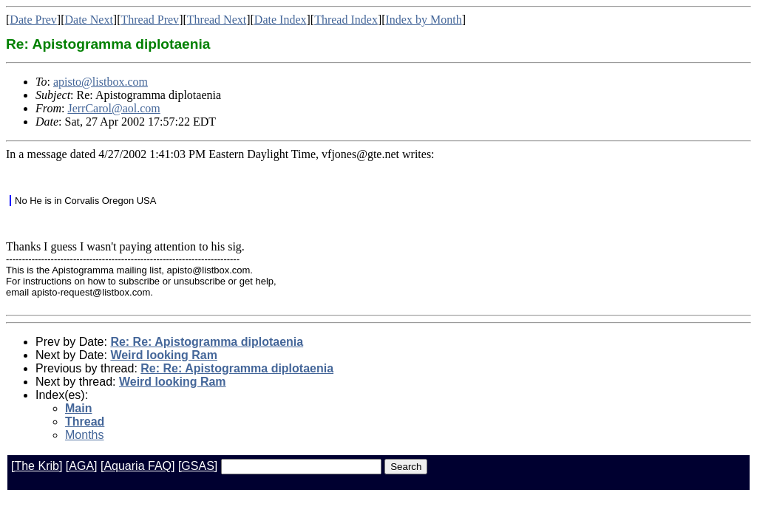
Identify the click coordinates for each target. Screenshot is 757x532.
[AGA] (82, 466)
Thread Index (346, 20)
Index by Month (424, 20)
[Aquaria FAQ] (138, 466)
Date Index (281, 20)
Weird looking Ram (164, 355)
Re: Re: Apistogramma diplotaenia (207, 342)
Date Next (89, 20)
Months (84, 435)
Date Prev (33, 20)
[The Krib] (37, 466)
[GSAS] (198, 466)
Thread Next (217, 20)
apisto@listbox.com (101, 82)
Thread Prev (150, 20)
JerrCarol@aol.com (113, 108)
